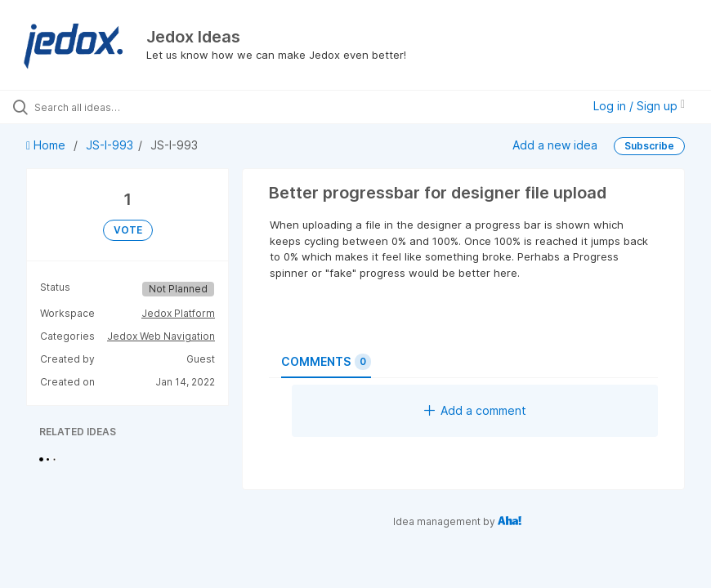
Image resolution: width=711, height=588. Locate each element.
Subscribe (649, 146)
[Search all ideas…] (110, 107)
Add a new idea (555, 145)
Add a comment (475, 410)
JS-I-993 (110, 145)
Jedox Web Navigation (161, 336)
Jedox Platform (178, 313)
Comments (326, 362)
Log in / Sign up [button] (639, 106)
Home (47, 145)
